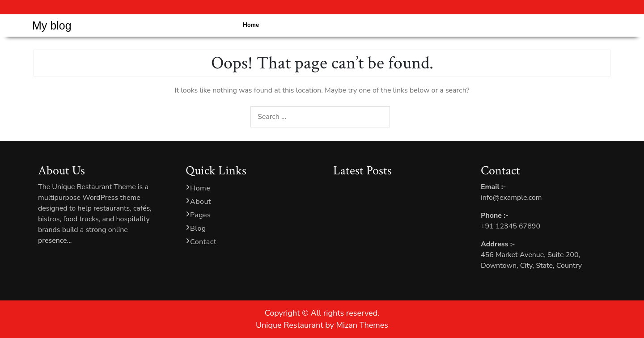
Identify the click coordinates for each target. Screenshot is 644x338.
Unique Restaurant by (322, 325)
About (201, 202)
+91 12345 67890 (511, 226)
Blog (198, 228)
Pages (200, 215)
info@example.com (511, 198)
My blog (52, 25)
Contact (203, 242)
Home (251, 25)
